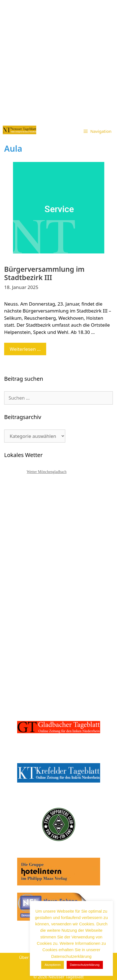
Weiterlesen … (28, 350)
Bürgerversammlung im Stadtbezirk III (44, 273)
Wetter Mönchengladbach (47, 472)
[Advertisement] (58, 61)
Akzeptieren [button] (53, 965)
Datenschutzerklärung (85, 965)
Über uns (28, 957)
